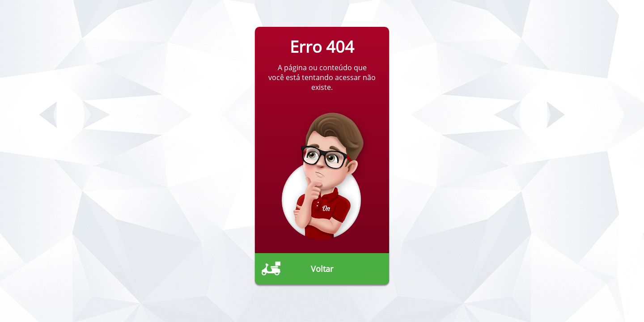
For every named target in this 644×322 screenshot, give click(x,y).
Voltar (322, 269)
